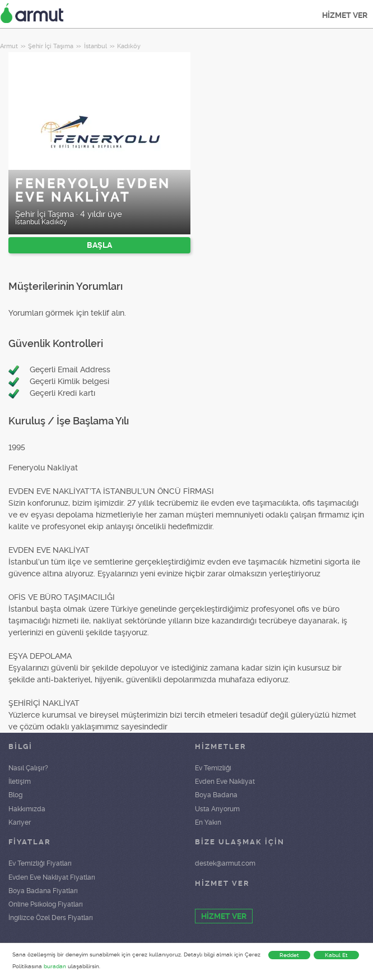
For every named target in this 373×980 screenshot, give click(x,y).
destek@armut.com (225, 863)
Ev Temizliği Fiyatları (40, 863)
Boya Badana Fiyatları (43, 891)
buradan (55, 966)
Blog (15, 795)
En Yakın (208, 822)
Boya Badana (216, 795)
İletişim (20, 782)
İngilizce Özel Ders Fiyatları (51, 918)
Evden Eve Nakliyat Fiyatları (52, 877)
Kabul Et (336, 955)
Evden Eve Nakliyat (225, 782)
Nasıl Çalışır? (28, 768)
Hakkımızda (27, 809)
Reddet (289, 955)
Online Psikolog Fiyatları (46, 904)
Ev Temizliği (213, 768)
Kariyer (20, 822)
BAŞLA (99, 245)
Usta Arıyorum (217, 809)
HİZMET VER (345, 15)
